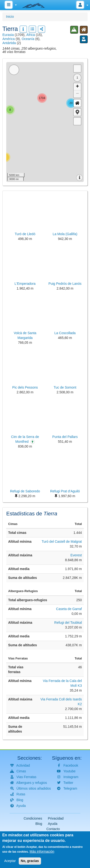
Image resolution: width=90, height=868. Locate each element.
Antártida (9, 43)
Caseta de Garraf (69, 609)
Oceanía (28, 39)
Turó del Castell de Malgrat (62, 542)
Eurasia (8, 35)
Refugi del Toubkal (68, 623)
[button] (77, 112)
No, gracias (30, 861)
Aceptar (10, 861)
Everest (76, 555)
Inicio (10, 17)
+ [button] (77, 87)
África (31, 35)
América (9, 39)
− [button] (77, 94)
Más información (42, 851)
